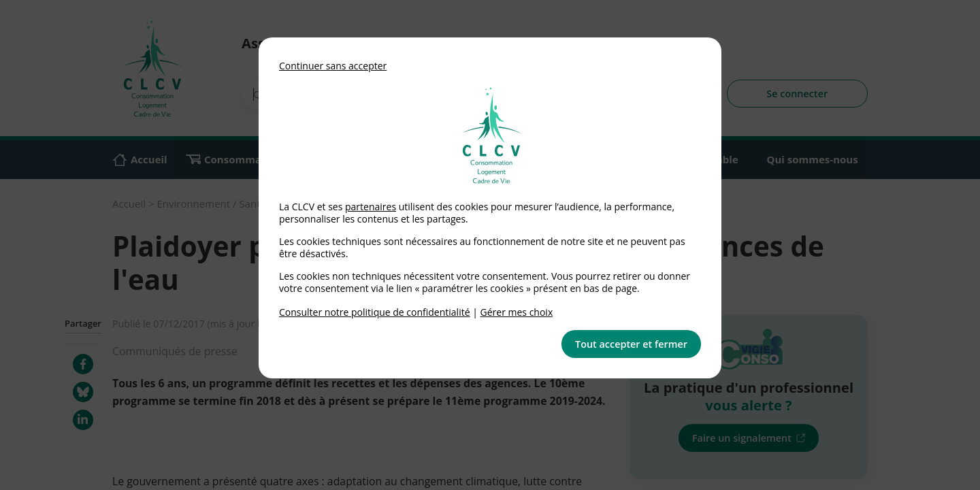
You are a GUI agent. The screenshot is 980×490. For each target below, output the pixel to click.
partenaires (371, 207)
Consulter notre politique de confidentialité (375, 312)
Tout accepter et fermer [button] (631, 344)
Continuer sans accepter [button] (333, 66)
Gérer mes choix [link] (517, 312)
